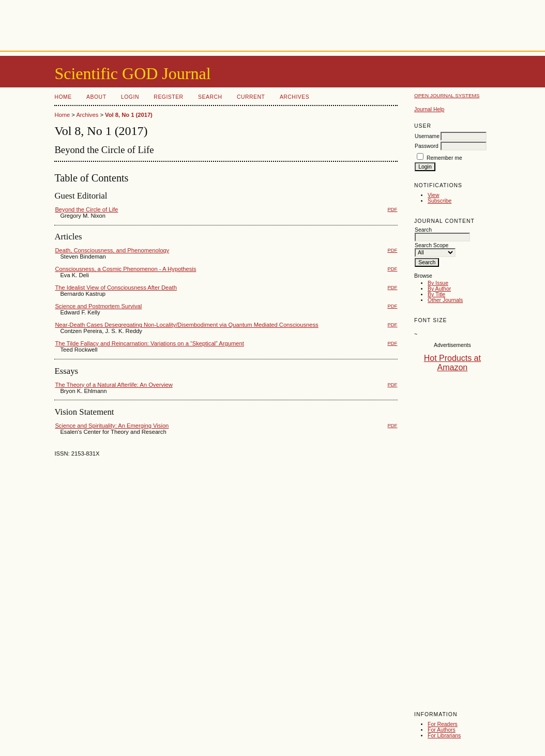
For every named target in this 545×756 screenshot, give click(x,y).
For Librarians (444, 736)
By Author (439, 289)
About (96, 97)
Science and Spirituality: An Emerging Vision (112, 426)
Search (210, 97)
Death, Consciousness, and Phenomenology (112, 250)
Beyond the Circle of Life (86, 209)
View (433, 195)
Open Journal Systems (447, 95)
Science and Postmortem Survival (98, 306)
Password (427, 146)
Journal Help (429, 109)
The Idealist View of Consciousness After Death (116, 288)
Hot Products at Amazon (452, 363)
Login (130, 97)
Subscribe (440, 201)
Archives (294, 97)
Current (251, 97)
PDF (392, 209)
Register (168, 97)
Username (427, 136)
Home (63, 97)
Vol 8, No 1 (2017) (129, 115)
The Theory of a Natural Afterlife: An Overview (113, 385)
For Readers (443, 724)
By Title (436, 294)
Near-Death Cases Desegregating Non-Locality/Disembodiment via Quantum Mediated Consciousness (186, 325)
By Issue (438, 283)
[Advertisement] (272, 23)
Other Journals (445, 300)
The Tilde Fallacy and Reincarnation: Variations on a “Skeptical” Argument (149, 343)
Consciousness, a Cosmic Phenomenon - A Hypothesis (125, 269)
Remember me (444, 158)
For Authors (442, 730)
